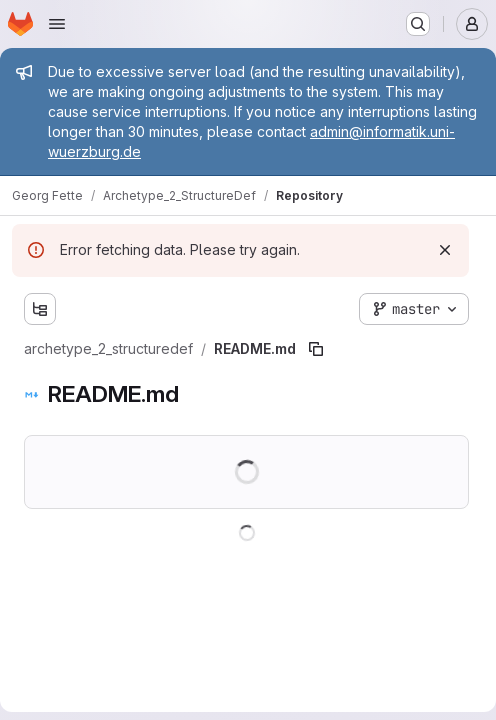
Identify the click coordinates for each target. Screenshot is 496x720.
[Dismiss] (445, 250)
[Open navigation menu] (57, 24)
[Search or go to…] (418, 24)
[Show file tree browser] (40, 309)
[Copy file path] (316, 349)
